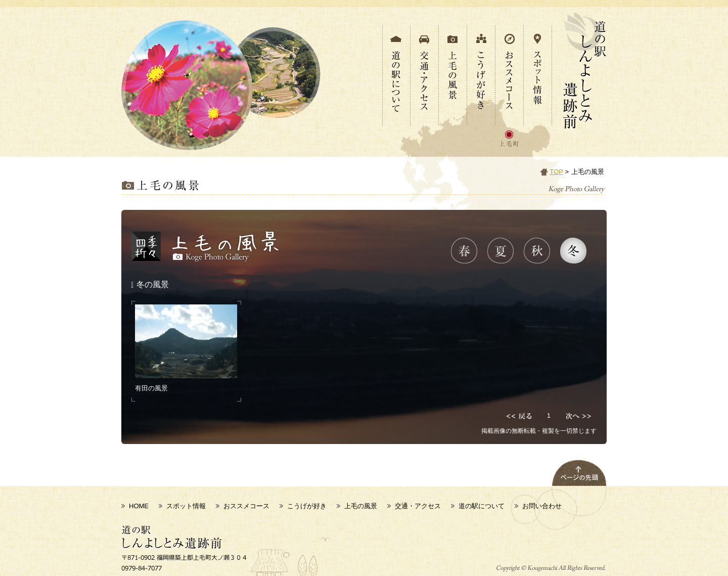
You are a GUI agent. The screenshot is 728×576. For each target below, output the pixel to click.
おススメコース (246, 506)
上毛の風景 (361, 506)
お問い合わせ (542, 506)
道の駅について (482, 506)
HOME (139, 506)
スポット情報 (186, 506)
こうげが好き (307, 506)
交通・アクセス (418, 506)
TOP (557, 172)
